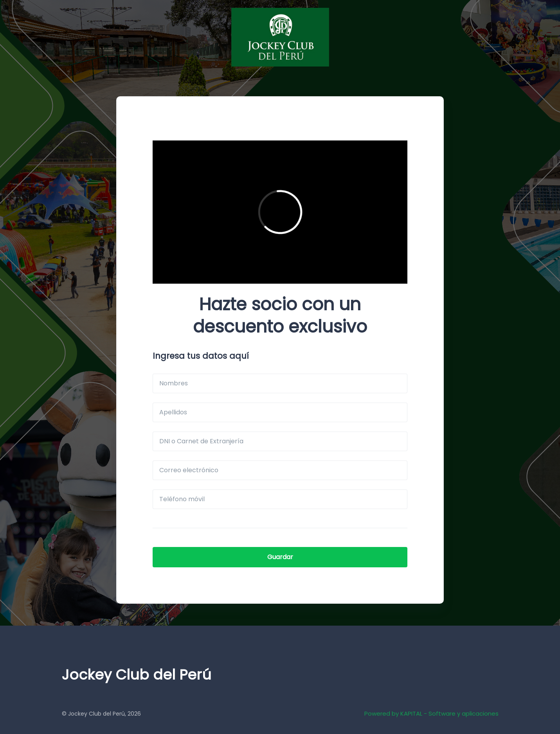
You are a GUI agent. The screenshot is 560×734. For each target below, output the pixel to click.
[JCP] (280, 37)
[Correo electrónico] (280, 470)
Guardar (280, 557)
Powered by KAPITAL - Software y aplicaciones (431, 713)
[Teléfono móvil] (280, 499)
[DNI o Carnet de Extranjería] (280, 441)
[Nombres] (280, 383)
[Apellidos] (280, 412)
